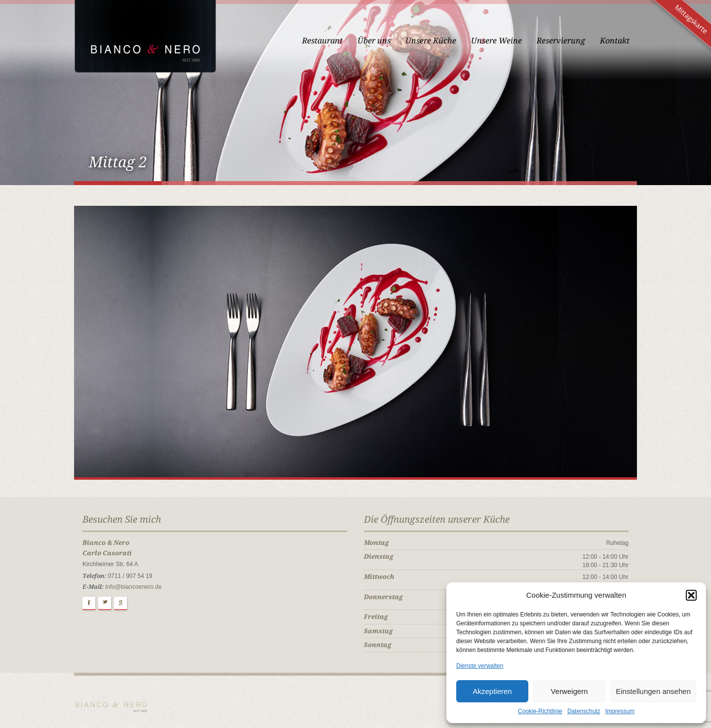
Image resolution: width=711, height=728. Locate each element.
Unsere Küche (431, 41)
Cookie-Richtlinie (540, 711)
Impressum (620, 711)
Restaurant (322, 41)
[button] (691, 595)
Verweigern (570, 691)
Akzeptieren (492, 691)
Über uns (374, 41)
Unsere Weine (496, 41)
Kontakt (615, 41)
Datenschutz (584, 711)
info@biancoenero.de (133, 587)
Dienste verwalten (480, 666)
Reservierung (561, 41)
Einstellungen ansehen (653, 691)
